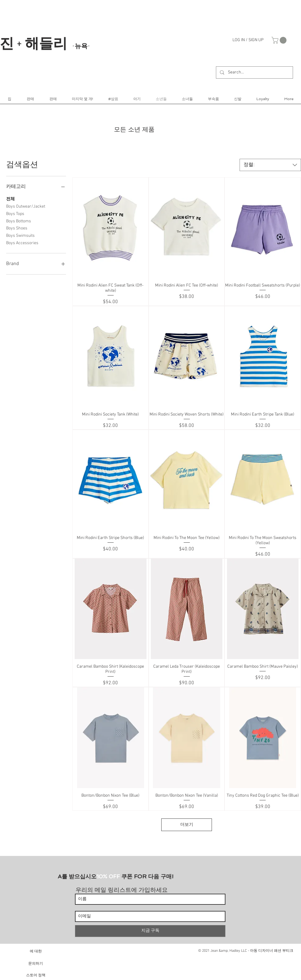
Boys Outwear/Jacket (26, 206)
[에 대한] (36, 951)
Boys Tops (15, 213)
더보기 (187, 825)
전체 (10, 199)
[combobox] (270, 165)
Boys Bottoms (19, 221)
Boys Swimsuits (20, 235)
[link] (280, 40)
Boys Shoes (17, 228)
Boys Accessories (22, 243)
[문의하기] (36, 963)
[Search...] (254, 72)
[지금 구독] (150, 931)
